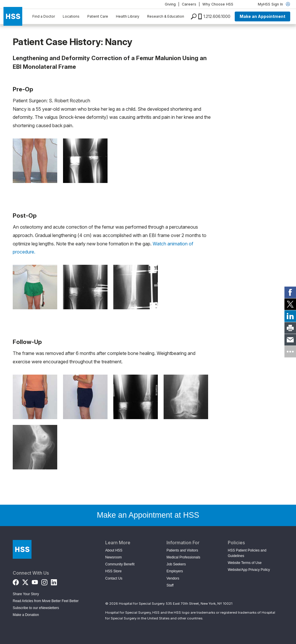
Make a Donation (26, 615)
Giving (170, 4)
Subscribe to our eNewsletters (36, 608)
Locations (71, 16)
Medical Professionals (183, 557)
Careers (189, 4)
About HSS (114, 550)
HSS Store (113, 571)
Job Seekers (176, 564)
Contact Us (114, 578)
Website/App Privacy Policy (249, 570)
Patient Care (98, 16)
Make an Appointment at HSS (148, 515)
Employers (175, 571)
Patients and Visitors (182, 550)
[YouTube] (35, 581)
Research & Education (166, 16)
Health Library (128, 16)
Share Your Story (26, 594)
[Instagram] (44, 581)
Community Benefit (120, 564)
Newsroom (113, 557)
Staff (170, 585)
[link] (290, 293)
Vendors (173, 578)
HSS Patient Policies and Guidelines (247, 553)
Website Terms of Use (245, 563)
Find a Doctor (44, 16)
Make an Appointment (262, 16)
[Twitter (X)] (25, 581)
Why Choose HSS (218, 4)
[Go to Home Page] (22, 549)
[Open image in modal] (35, 161)
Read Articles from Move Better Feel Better (46, 601)
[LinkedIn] (54, 581)
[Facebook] (16, 581)
